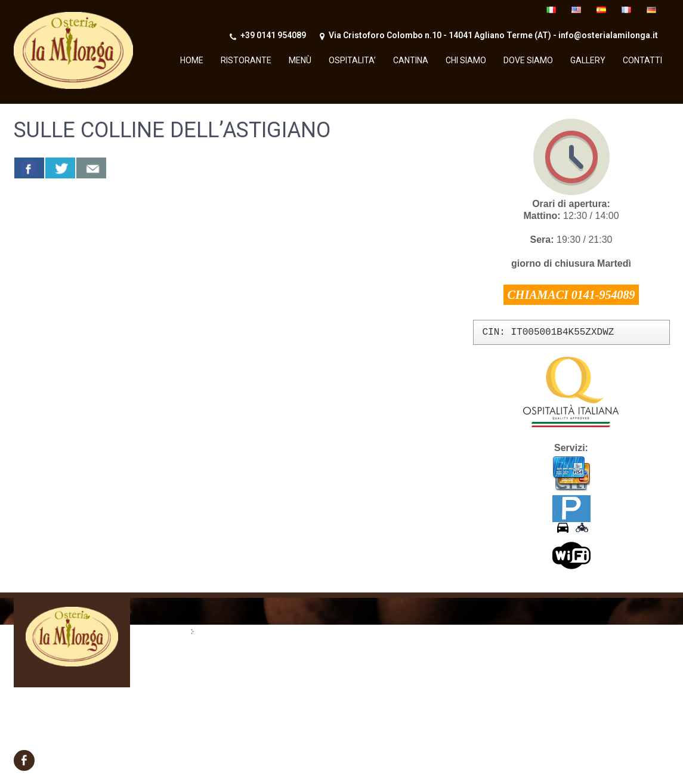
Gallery (588, 60)
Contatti (642, 60)
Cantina (411, 60)
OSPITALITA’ (352, 60)
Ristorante (246, 60)
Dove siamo (528, 60)
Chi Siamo (466, 60)
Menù (300, 60)
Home (192, 60)
